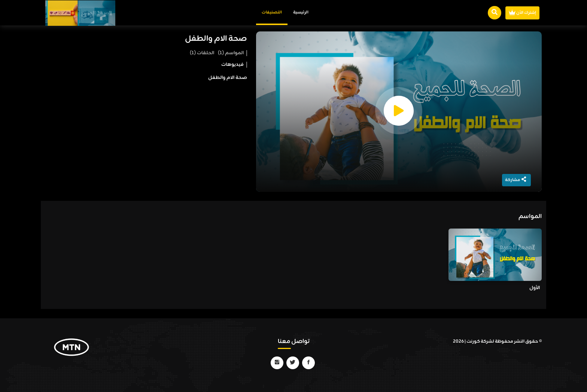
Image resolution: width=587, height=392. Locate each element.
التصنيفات (272, 12)
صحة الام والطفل (216, 39)
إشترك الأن (522, 13)
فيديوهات (232, 65)
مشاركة (515, 180)
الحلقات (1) (202, 53)
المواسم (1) (231, 53)
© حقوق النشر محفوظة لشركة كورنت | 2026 (497, 342)
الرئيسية (301, 12)
